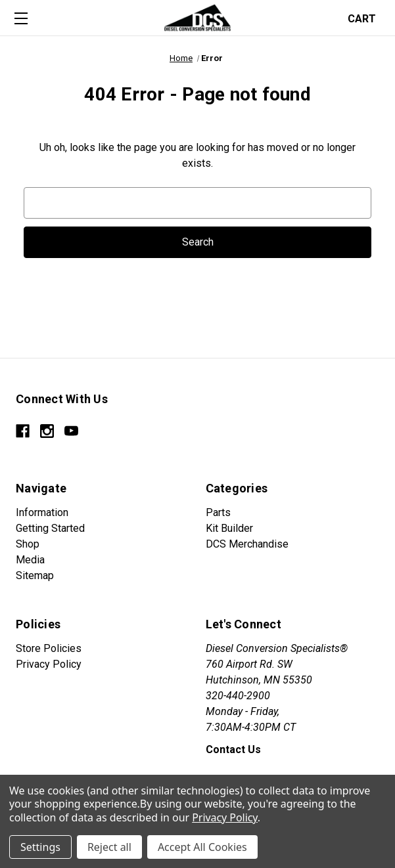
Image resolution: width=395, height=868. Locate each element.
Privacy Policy (49, 664)
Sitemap (35, 575)
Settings (40, 847)
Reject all (109, 847)
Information (42, 512)
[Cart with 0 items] (366, 17)
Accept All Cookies (202, 847)
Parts (218, 512)
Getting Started (50, 528)
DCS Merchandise (247, 544)
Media (30, 560)
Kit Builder (229, 528)
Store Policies (49, 648)
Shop (28, 544)
